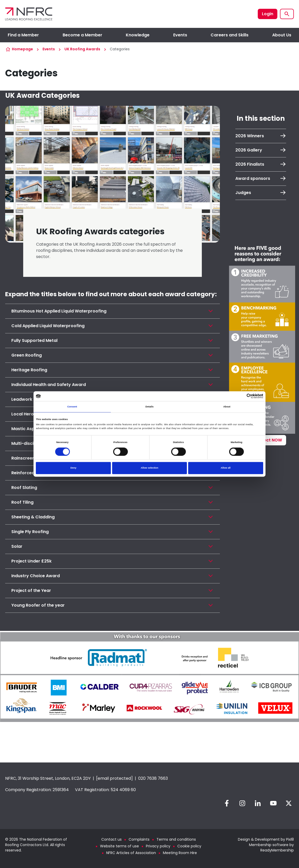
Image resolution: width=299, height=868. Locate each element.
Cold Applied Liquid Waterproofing (48, 326)
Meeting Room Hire (180, 853)
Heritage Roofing (29, 370)
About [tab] (227, 407)
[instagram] (242, 803)
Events (180, 35)
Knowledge (138, 35)
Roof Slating (24, 488)
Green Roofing (27, 355)
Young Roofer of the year (38, 605)
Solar (17, 546)
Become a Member (82, 35)
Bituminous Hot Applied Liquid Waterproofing (59, 311)
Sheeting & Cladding (33, 517)
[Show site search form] (287, 14)
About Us (282, 35)
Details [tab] (149, 407)
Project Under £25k (31, 561)
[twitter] (289, 803)
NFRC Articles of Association (131, 853)
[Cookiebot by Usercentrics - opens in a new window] (241, 396)
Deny (73, 468)
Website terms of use (119, 846)
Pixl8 (290, 839)
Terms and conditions (176, 839)
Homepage (22, 49)
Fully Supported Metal (34, 340)
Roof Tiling (22, 502)
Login (268, 14)
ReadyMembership (277, 850)
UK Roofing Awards (82, 49)
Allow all (226, 468)
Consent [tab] (72, 407)
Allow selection (149, 468)
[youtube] (273, 803)
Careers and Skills (230, 35)
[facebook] (227, 803)
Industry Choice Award (36, 576)
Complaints (139, 839)
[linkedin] (258, 803)
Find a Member (23, 35)
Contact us (111, 839)
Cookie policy (189, 846)
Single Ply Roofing (30, 532)
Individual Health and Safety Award (49, 385)
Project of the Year (31, 590)
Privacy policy (158, 846)
